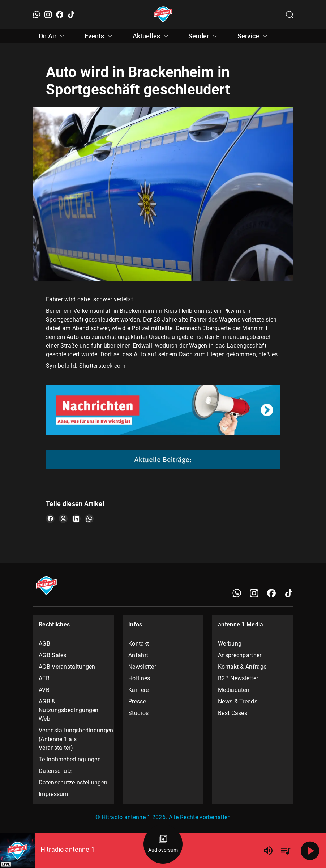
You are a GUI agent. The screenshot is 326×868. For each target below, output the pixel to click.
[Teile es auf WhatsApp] (89, 519)
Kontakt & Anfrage (242, 667)
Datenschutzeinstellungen (73, 782)
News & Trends (238, 701)
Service (253, 36)
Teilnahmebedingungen (70, 759)
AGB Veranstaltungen (67, 667)
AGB (44, 644)
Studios (138, 713)
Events (99, 36)
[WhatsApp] (37, 14)
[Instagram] (48, 14)
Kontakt (139, 644)
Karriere (138, 690)
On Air (53, 36)
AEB (44, 678)
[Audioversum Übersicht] (163, 844)
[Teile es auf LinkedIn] (76, 519)
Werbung (230, 644)
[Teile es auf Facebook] (50, 519)
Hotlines (139, 678)
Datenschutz (55, 771)
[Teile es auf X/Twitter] (63, 519)
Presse (137, 701)
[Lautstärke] (268, 851)
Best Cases (233, 713)
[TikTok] (71, 14)
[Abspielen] (310, 851)
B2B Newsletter (238, 678)
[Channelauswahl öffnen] (289, 14)
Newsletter (142, 667)
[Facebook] (60, 14)
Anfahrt (138, 655)
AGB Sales (53, 655)
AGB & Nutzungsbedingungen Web (69, 710)
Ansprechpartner (240, 655)
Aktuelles (151, 36)
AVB (44, 690)
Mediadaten (234, 690)
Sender (204, 36)
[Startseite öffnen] (163, 14)
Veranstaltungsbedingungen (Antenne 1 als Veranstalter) (73, 739)
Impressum (53, 794)
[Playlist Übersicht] (286, 851)
